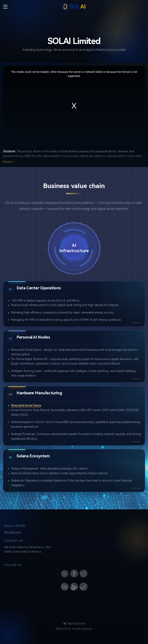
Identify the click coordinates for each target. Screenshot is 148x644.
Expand (7, 162)
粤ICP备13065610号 (74, 624)
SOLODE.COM (13, 533)
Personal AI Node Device (26, 406)
